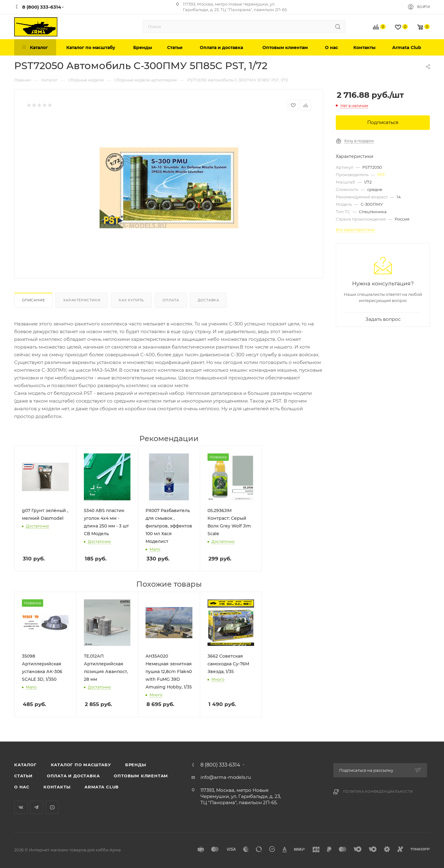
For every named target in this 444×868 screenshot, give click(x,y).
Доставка (208, 300)
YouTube (52, 807)
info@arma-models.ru (226, 777)
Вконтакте (21, 807)
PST (381, 175)
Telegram (37, 807)
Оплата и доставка (73, 776)
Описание (33, 300)
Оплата (171, 300)
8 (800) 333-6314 (220, 765)
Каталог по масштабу (81, 765)
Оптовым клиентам (141, 776)
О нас (22, 787)
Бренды (136, 765)
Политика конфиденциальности (378, 792)
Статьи (23, 776)
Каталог (25, 765)
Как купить (131, 300)
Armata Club (102, 787)
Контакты (57, 787)
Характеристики (82, 300)
